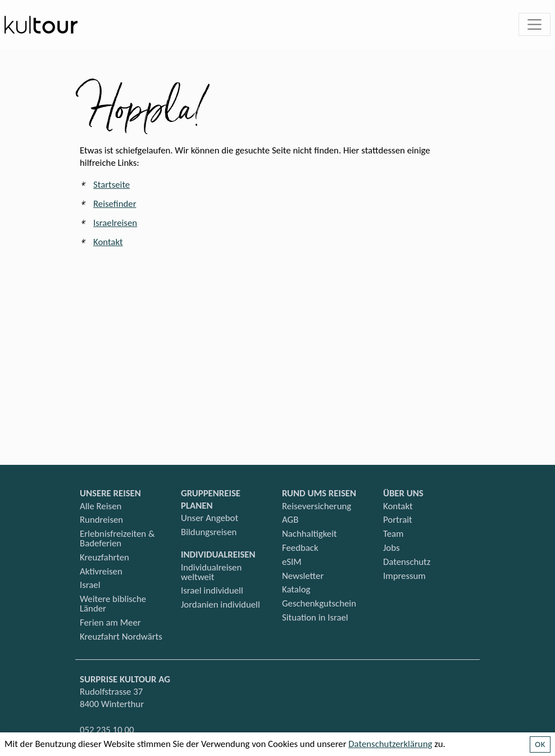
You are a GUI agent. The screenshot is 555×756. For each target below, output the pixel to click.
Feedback (300, 548)
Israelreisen (115, 223)
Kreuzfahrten (104, 557)
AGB (290, 520)
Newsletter (303, 576)
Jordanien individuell (220, 605)
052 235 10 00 (107, 730)
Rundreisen (101, 520)
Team (393, 534)
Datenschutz (407, 562)
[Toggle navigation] (535, 25)
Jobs (392, 548)
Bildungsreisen (209, 532)
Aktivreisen (101, 571)
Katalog (296, 589)
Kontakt (108, 242)
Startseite (112, 185)
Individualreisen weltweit (211, 572)
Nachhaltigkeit (310, 534)
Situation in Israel (315, 617)
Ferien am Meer (110, 623)
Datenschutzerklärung (390, 744)
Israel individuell (212, 590)
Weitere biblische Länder (113, 604)
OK (540, 744)
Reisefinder (115, 204)
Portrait (398, 520)
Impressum (404, 576)
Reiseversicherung (317, 506)
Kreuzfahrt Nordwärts (121, 637)
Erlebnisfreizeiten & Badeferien (117, 538)
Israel (90, 585)
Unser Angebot (210, 518)
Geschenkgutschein (319, 603)
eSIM (292, 562)
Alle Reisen (101, 506)
